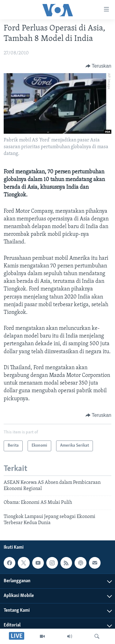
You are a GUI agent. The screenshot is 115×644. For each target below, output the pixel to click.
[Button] (98, 66)
